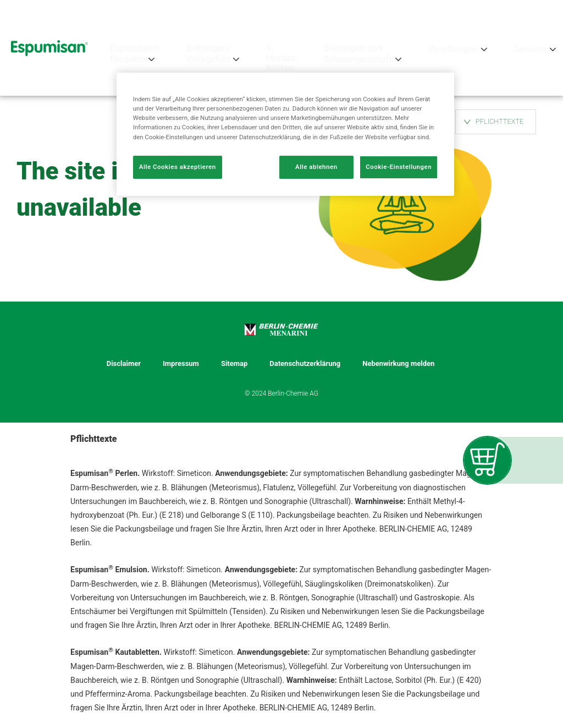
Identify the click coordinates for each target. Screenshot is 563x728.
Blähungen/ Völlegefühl (208, 54)
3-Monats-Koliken (282, 58)
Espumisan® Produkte (135, 54)
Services (530, 49)
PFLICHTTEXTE (500, 121)
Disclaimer (124, 364)
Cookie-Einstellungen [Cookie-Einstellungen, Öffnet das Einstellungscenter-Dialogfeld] (399, 167)
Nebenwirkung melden (398, 364)
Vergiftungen (453, 49)
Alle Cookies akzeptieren (178, 167)
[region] (285, 134)
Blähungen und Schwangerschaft (358, 54)
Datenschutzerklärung (305, 364)
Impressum (181, 364)
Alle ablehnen (316, 167)
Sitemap (234, 364)
